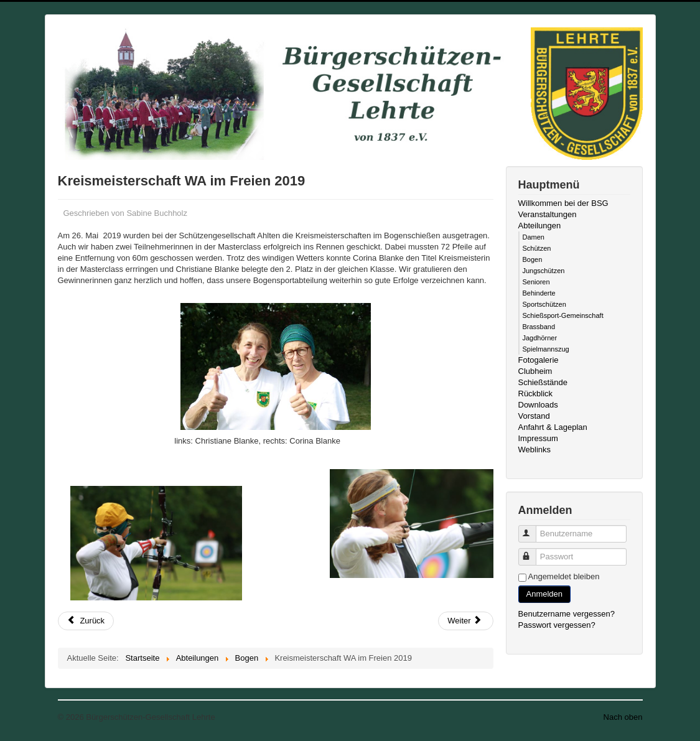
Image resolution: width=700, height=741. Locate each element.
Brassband (539, 327)
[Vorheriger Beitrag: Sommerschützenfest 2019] (86, 621)
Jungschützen (544, 271)
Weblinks (535, 450)
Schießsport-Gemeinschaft (563, 315)
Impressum (538, 438)
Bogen (533, 259)
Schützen (537, 248)
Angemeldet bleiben (564, 576)
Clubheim (535, 371)
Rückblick (536, 394)
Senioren (536, 282)
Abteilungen (540, 226)
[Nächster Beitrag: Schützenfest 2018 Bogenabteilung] (465, 621)
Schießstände (543, 382)
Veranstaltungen (548, 214)
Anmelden (545, 594)
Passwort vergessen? (557, 625)
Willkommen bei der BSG (563, 203)
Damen (534, 237)
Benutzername (533, 529)
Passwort (533, 552)
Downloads (538, 405)
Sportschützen (544, 304)
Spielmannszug (546, 349)
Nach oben (623, 717)
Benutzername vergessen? (567, 614)
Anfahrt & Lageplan (553, 427)
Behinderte (539, 293)
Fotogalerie (539, 360)
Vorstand (534, 416)
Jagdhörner (540, 338)
